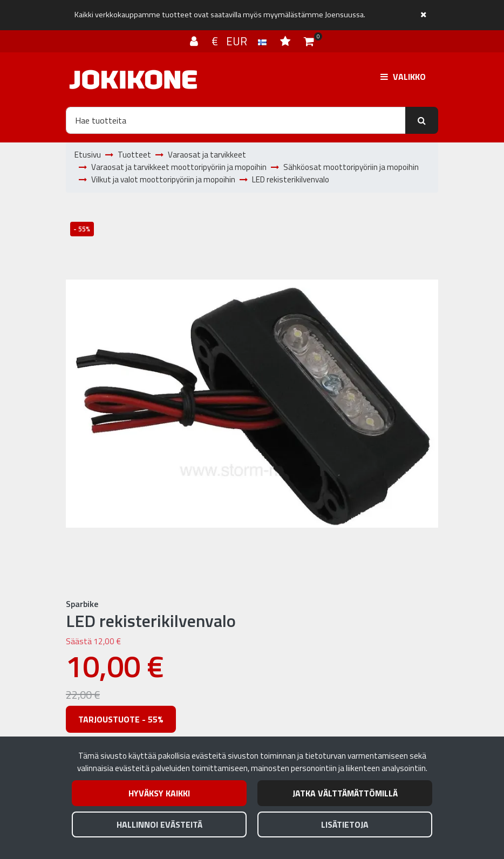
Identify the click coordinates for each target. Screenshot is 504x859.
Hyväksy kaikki (159, 793)
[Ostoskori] (309, 41)
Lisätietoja (345, 824)
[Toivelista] (287, 41)
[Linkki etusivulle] (133, 80)
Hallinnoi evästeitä (159, 824)
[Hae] (236, 120)
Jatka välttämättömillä (345, 793)
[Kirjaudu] (195, 41)
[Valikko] (403, 77)
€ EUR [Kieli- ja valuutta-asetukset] (240, 41)
